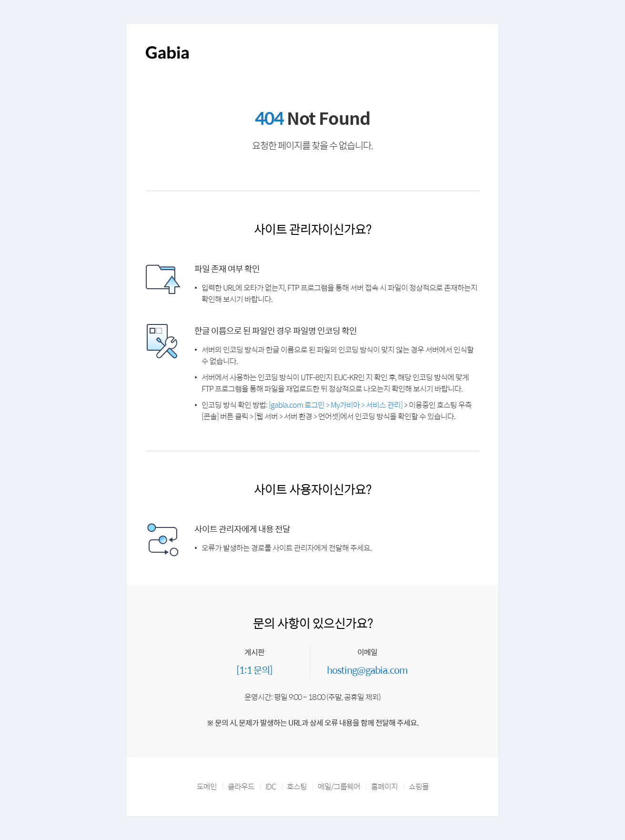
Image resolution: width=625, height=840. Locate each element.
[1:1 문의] (254, 670)
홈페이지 (384, 786)
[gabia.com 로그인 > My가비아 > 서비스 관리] (336, 405)
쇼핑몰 (419, 786)
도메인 (207, 786)
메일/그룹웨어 (339, 786)
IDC (271, 786)
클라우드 (241, 786)
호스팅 (297, 786)
